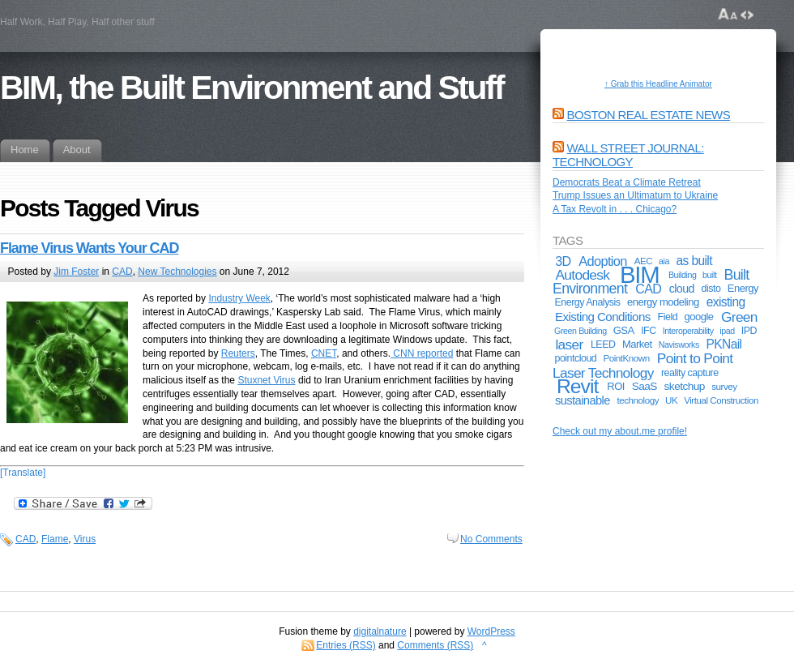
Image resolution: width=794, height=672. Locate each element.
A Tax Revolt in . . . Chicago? (615, 209)
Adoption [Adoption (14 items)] (603, 261)
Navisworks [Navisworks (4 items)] (679, 345)
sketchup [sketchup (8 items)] (685, 386)
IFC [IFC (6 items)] (649, 331)
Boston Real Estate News (649, 115)
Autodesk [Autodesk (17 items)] (582, 275)
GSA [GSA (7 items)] (624, 330)
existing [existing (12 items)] (726, 302)
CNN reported (422, 353)
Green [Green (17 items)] (739, 317)
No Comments (491, 539)
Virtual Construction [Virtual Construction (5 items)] (721, 400)
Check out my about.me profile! (620, 431)
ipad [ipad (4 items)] (727, 331)
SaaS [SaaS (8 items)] (645, 386)
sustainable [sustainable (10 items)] (583, 400)
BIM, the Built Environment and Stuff (252, 88)
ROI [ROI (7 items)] (616, 386)
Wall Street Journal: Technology (628, 155)
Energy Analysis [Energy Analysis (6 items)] (587, 302)
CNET (324, 353)
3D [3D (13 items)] (563, 261)
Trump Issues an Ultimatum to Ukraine (635, 195)
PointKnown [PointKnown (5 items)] (626, 358)
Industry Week (239, 298)
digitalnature (380, 631)
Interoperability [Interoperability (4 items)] (688, 331)
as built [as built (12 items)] (694, 261)
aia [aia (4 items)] (664, 261)
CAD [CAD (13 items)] (648, 289)
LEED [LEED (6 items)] (603, 345)
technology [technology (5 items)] (638, 400)
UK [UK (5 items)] (671, 400)
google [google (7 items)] (699, 317)
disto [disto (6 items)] (711, 289)
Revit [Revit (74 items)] (577, 386)
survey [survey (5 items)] (724, 386)
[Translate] (23, 473)
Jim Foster (76, 272)
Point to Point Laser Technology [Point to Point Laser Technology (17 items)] (642, 365)
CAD (122, 272)
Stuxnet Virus (266, 380)
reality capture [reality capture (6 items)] (690, 373)
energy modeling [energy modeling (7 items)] (663, 302)
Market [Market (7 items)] (637, 344)
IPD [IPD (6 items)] (749, 331)
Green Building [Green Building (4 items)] (581, 331)
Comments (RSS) (435, 645)
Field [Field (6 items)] (668, 317)
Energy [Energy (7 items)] (743, 288)
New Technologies (177, 272)
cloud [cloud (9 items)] (682, 289)
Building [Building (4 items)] (683, 275)
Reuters (238, 353)
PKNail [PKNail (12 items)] (724, 344)
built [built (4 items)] (709, 275)
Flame (55, 539)
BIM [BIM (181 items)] (640, 274)
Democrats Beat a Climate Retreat (627, 182)
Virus (85, 539)
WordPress (491, 631)
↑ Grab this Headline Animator (658, 84)
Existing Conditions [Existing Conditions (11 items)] (603, 317)
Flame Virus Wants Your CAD (89, 248)
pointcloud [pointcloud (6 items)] (575, 358)
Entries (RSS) (346, 645)
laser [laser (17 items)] (569, 345)
